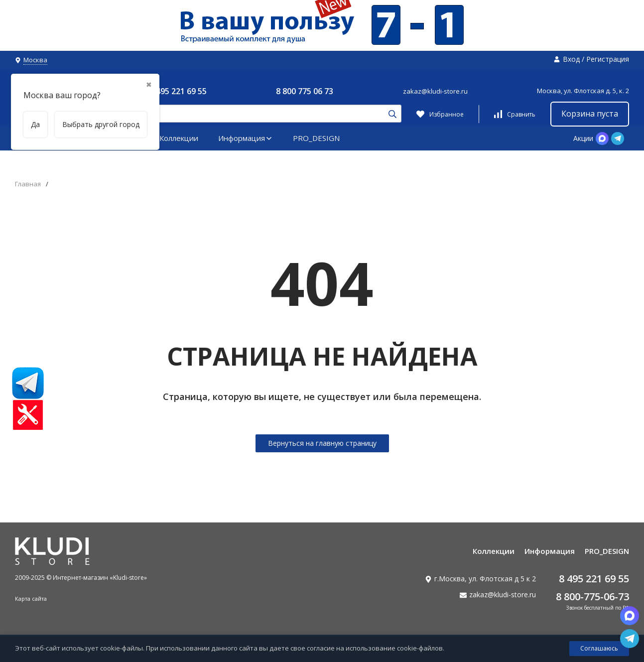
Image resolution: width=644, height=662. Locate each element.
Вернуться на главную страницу (322, 443)
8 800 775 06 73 (305, 91)
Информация (246, 138)
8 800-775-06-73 (592, 596)
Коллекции (179, 138)
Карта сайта (31, 598)
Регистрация (608, 59)
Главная (28, 184)
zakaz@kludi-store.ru (435, 91)
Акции (583, 138)
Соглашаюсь (599, 648)
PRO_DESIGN (316, 138)
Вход (571, 59)
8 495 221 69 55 (178, 91)
